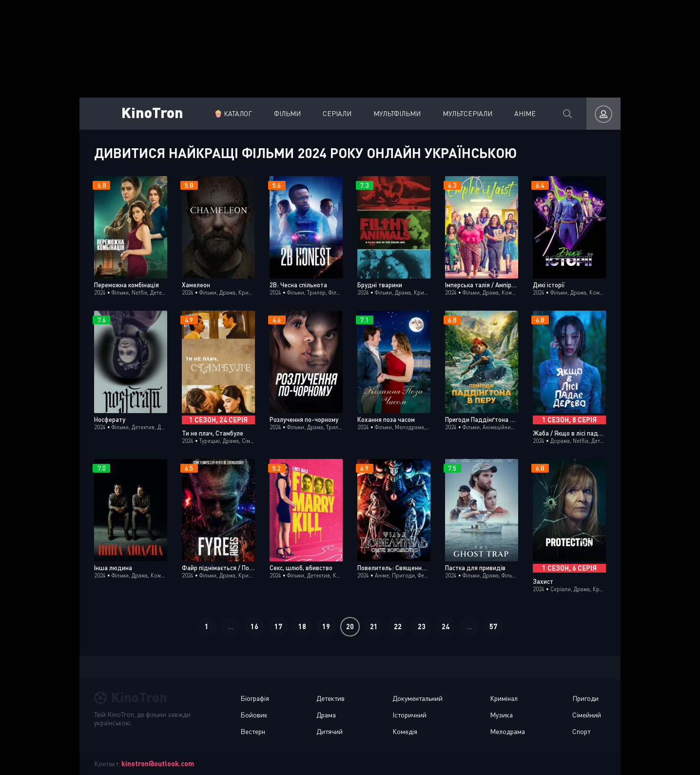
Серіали (334, 113)
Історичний (409, 715)
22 (398, 626)
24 (446, 626)
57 (493, 626)
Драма (326, 715)
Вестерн (253, 731)
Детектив (331, 698)
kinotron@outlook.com (158, 764)
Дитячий (330, 731)
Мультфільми (394, 113)
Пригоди (585, 698)
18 (302, 626)
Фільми (284, 113)
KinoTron (152, 112)
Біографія (255, 698)
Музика (501, 715)
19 (326, 626)
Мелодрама (507, 731)
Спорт (581, 731)
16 (254, 626)
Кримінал (504, 698)
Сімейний (587, 715)
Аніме (522, 113)
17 (278, 626)
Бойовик (254, 715)
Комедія (405, 731)
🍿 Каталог (230, 113)
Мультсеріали (465, 113)
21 (374, 626)
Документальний (418, 698)
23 (422, 626)
